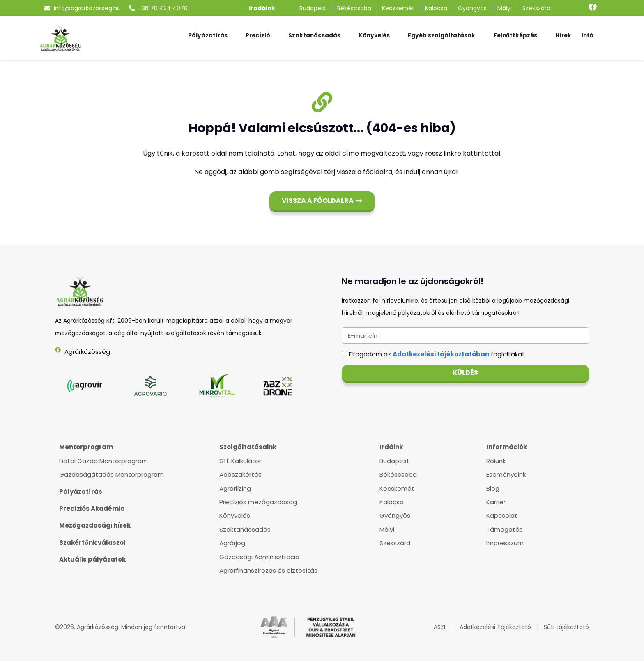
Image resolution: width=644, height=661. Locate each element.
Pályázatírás (208, 36)
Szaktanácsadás (314, 36)
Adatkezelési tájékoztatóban (441, 354)
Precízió (258, 36)
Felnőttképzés (515, 36)
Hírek (563, 36)
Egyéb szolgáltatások (442, 36)
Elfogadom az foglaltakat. (437, 354)
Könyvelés (374, 36)
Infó (588, 36)
